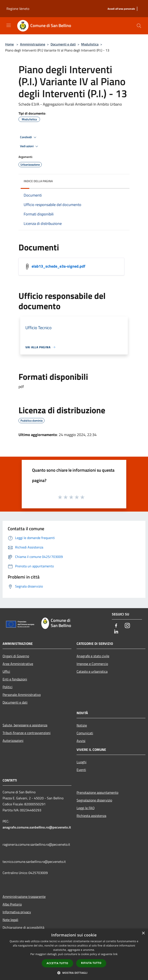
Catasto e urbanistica (92, 671)
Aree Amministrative (18, 664)
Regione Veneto (18, 9)
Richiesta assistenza (91, 816)
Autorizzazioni (13, 741)
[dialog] (74, 954)
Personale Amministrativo (22, 695)
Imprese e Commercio (92, 664)
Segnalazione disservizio (94, 800)
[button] (74, 973)
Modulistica (90, 44)
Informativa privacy (17, 912)
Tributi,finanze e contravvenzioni (27, 733)
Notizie (82, 725)
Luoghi (82, 762)
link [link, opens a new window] (115, 954)
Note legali (10, 920)
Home (9, 44)
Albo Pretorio (12, 904)
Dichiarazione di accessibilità (23, 927)
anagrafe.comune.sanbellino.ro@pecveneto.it (37, 827)
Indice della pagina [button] (38, 181)
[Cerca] (139, 26)
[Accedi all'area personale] (121, 9)
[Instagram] (127, 626)
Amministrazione (33, 44)
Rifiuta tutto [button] (91, 963)
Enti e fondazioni (15, 679)
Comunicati (85, 733)
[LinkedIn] (116, 632)
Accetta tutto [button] (57, 963)
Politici (8, 687)
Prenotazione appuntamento (97, 792)
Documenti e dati (63, 44)
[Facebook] (116, 626)
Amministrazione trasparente (24, 897)
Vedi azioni (30, 146)
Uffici (6, 671)
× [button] (143, 933)
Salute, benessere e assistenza (25, 725)
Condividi (29, 137)
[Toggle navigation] (9, 25)
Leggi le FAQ (86, 808)
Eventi (81, 770)
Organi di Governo (16, 656)
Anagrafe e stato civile (93, 656)
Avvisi (81, 741)
